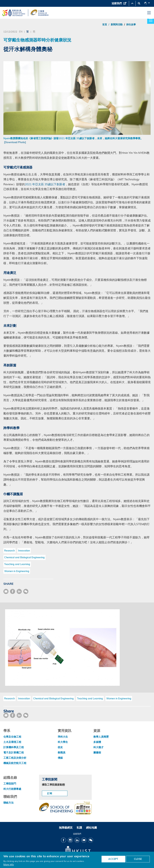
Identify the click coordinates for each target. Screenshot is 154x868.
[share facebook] (13, 591)
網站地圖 (92, 828)
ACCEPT (113, 859)
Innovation (24, 551)
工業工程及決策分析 (15, 758)
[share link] (19, 591)
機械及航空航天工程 (15, 763)
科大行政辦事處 (12, 789)
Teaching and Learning (17, 564)
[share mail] (6, 591)
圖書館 (97, 752)
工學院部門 (10, 784)
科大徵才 (98, 747)
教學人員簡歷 (101, 737)
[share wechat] (26, 591)
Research (10, 551)
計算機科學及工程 (14, 747)
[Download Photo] (15, 142)
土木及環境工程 (12, 742)
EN (21, 31)
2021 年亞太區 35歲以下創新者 (45, 184)
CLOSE (138, 859)
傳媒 (60, 758)
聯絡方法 (8, 803)
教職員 (62, 752)
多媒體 (97, 742)
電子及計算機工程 (14, 752)
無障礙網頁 (66, 828)
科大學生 (63, 742)
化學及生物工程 (12, 737)
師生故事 (131, 24)
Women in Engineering (17, 571)
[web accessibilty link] (83, 808)
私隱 (79, 828)
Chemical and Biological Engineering (24, 557)
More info (9, 865)
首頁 (105, 24)
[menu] (149, 13)
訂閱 (50, 793)
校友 (60, 747)
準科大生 (63, 737)
